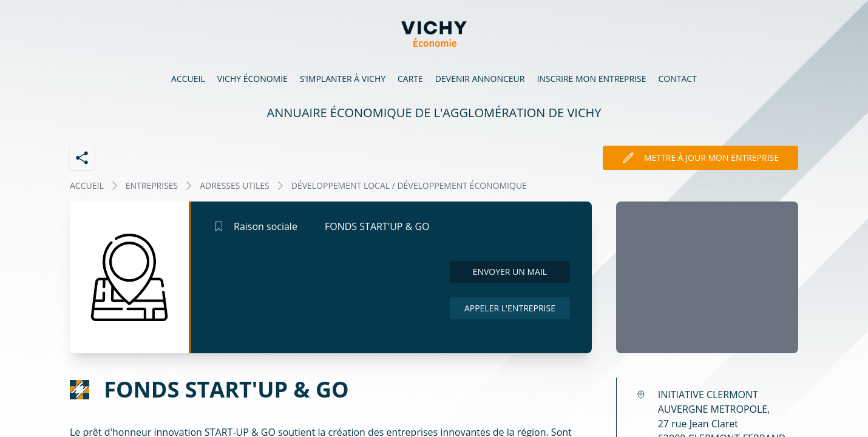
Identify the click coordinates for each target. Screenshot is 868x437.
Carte (410, 79)
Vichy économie (253, 79)
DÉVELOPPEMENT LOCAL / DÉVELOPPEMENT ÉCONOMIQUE (409, 185)
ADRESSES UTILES (234, 185)
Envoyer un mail (510, 272)
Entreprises (152, 185)
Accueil (188, 79)
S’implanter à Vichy (343, 79)
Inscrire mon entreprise (591, 79)
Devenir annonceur (480, 79)
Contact (678, 79)
